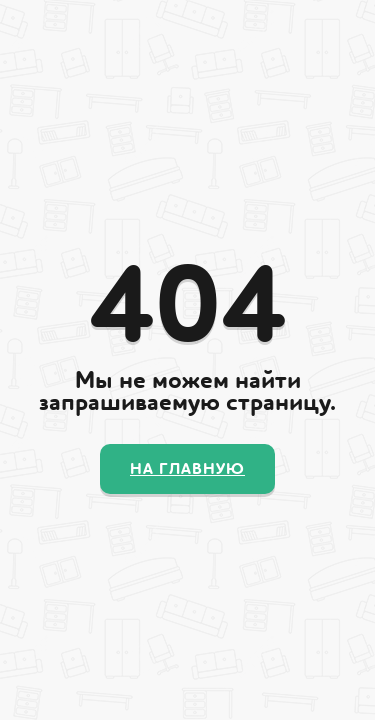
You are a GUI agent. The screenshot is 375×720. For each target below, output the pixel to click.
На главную (187, 469)
